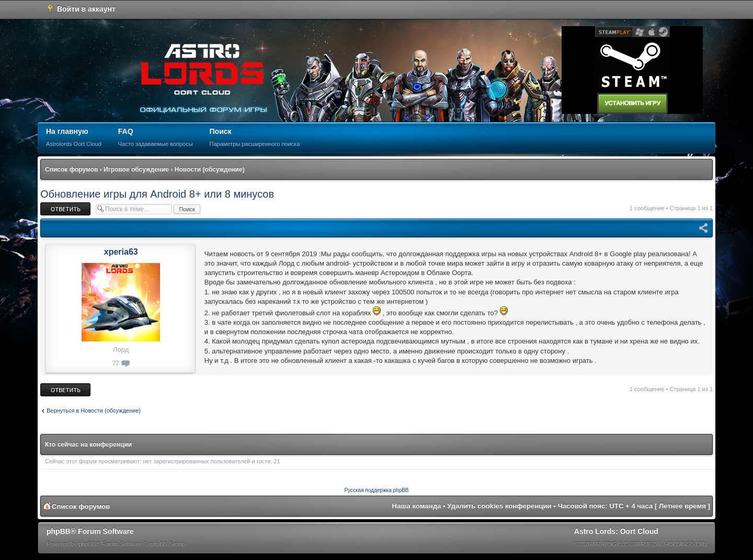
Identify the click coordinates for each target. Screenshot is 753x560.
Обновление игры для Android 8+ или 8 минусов (157, 194)
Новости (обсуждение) (210, 169)
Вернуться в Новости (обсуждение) (94, 410)
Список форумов (71, 169)
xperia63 (121, 252)
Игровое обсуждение (136, 169)
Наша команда (417, 506)
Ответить (65, 209)
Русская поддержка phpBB (376, 490)
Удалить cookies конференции (499, 506)
